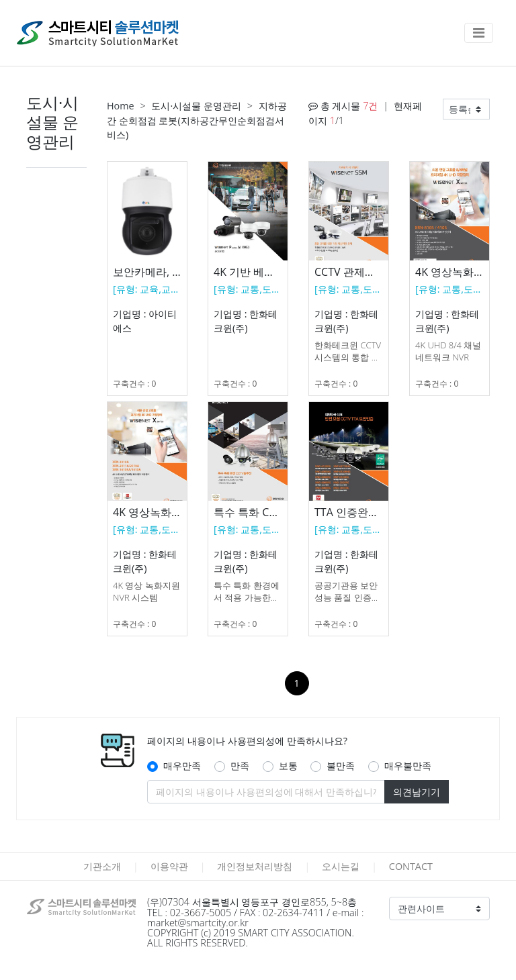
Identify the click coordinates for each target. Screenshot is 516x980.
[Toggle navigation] (479, 33)
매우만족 (182, 766)
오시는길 (341, 866)
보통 (288, 766)
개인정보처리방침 (255, 866)
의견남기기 (417, 792)
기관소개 (102, 866)
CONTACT (411, 866)
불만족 (341, 766)
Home (121, 106)
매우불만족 (408, 766)
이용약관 (169, 866)
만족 (240, 766)
